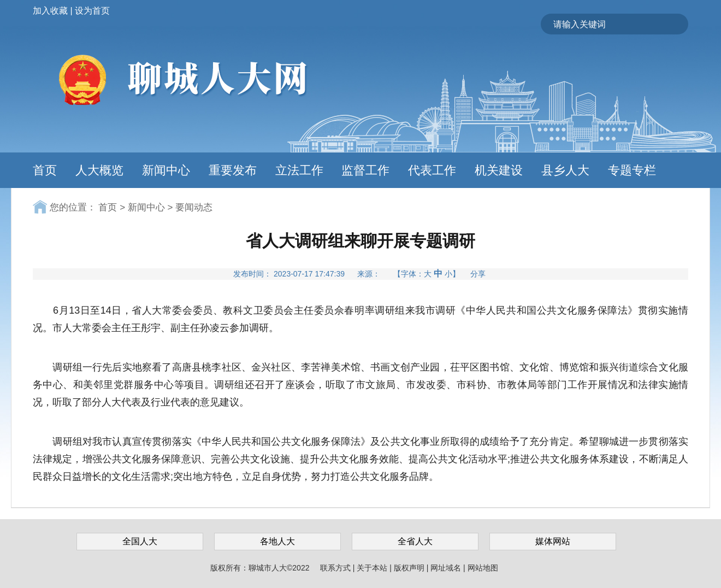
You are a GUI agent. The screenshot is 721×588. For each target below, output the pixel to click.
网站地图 (483, 568)
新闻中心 (166, 170)
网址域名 (447, 568)
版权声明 (410, 568)
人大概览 (99, 170)
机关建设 (499, 170)
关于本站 (373, 568)
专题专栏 (632, 170)
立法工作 (299, 170)
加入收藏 (50, 11)
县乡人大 (565, 170)
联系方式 (336, 568)
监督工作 (365, 170)
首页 (45, 170)
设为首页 (92, 11)
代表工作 (432, 170)
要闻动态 (194, 207)
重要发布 (233, 170)
